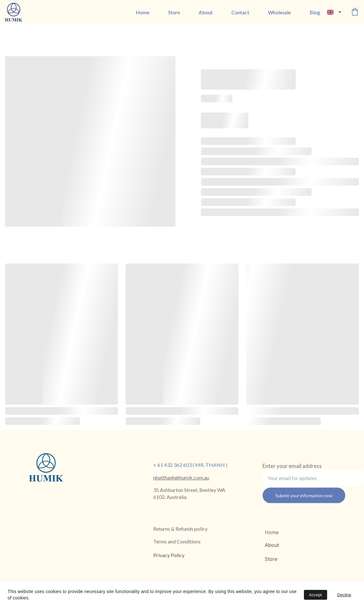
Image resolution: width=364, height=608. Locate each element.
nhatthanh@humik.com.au (181, 478)
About (206, 12)
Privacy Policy (169, 556)
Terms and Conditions (177, 542)
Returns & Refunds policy (180, 529)
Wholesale (279, 12)
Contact (240, 12)
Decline (344, 595)
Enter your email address (292, 468)
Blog (315, 12)
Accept (316, 595)
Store (174, 12)
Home (143, 12)
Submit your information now (304, 498)
